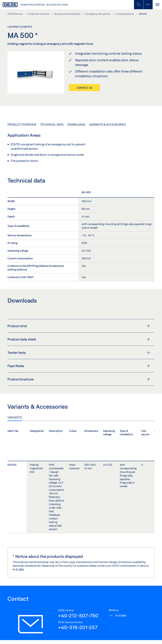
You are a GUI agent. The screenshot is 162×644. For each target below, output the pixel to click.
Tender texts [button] (79, 353)
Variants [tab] (15, 417)
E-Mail (20, 569)
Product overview (22, 125)
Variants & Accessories (108, 125)
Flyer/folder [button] (79, 366)
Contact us (84, 88)
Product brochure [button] (79, 379)
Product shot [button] (79, 326)
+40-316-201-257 (78, 627)
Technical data (52, 125)
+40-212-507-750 (78, 615)
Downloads (76, 125)
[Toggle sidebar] (148, 5)
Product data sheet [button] (79, 339)
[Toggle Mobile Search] (139, 5)
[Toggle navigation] (157, 5)
